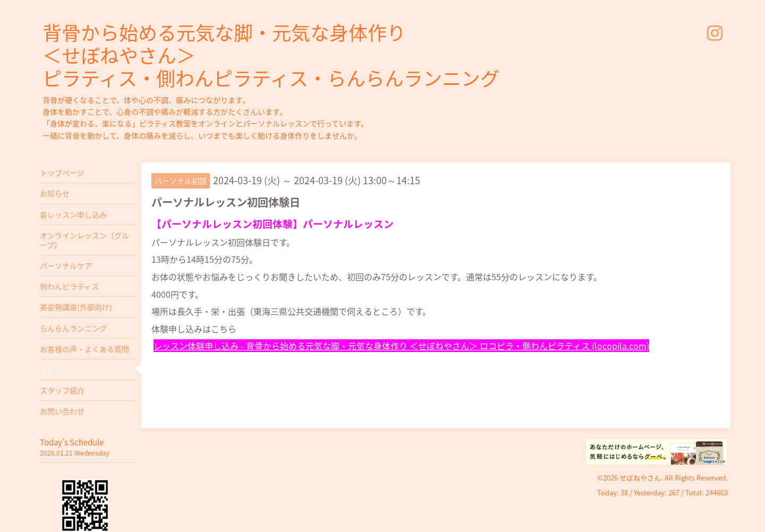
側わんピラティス (69, 286)
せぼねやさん (640, 478)
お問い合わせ (62, 411)
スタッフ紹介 (62, 390)
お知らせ (55, 193)
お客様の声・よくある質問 (84, 349)
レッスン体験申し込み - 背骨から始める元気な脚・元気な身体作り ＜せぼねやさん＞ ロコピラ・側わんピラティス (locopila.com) (401, 346)
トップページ (62, 173)
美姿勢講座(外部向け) (76, 307)
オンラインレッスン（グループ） (84, 240)
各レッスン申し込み (73, 214)
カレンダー (58, 370)
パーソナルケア (66, 265)
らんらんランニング (73, 328)
